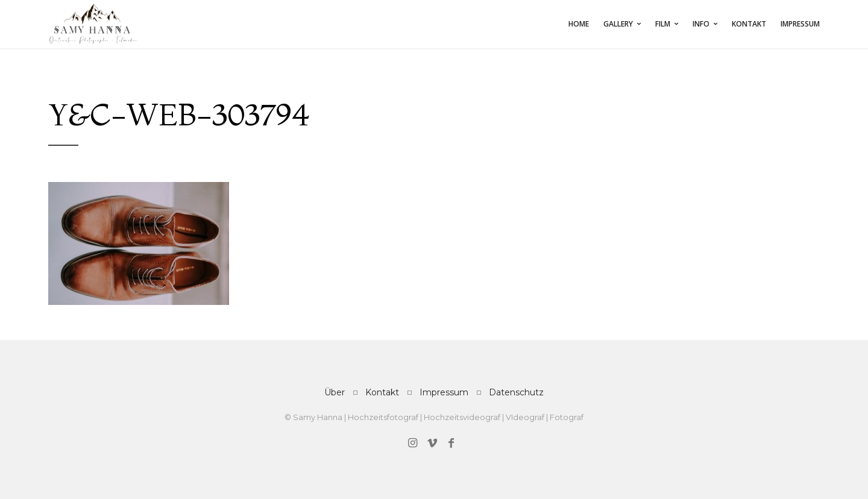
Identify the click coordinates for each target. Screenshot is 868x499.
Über (335, 392)
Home (579, 24)
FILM (663, 24)
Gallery (618, 24)
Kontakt (749, 24)
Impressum (800, 24)
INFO (701, 24)
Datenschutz (516, 392)
